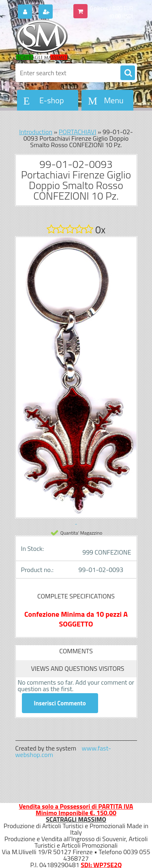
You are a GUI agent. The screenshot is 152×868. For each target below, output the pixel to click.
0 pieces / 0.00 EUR (112, 8)
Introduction (36, 132)
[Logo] (71, 40)
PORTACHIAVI (78, 132)
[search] (128, 73)
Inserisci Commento (60, 703)
